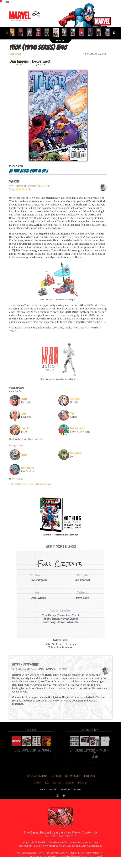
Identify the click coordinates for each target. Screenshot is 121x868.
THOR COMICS (89, 785)
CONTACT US (82, 792)
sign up (42, 798)
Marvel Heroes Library (45, 842)
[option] (13, 32)
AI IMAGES (38, 792)
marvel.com (77, 798)
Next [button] (114, 33)
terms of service (65, 798)
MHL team (69, 855)
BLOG (47, 792)
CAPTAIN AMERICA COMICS (37, 785)
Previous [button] (7, 33)
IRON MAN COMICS (73, 785)
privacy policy (53, 798)
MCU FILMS (57, 792)
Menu (7, 2)
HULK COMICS (56, 785)
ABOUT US (70, 792)
